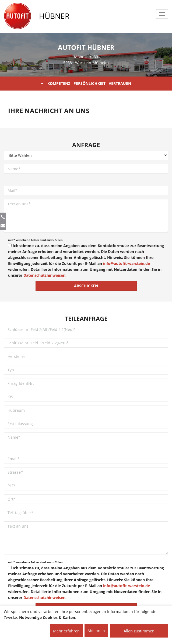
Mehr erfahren (66, 631)
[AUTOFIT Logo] (17, 16)
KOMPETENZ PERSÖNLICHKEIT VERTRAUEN (86, 83)
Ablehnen (96, 631)
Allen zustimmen (139, 631)
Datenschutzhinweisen (44, 275)
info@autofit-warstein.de (127, 263)
